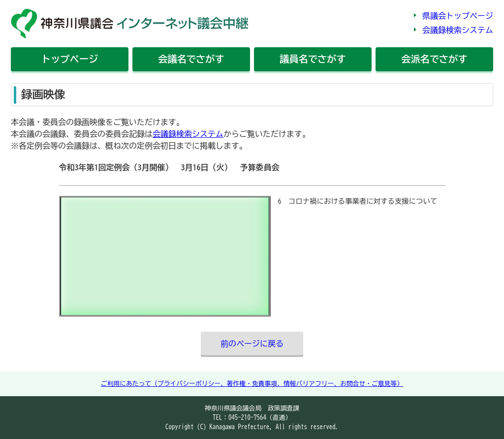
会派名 (434, 59)
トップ (70, 59)
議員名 (313, 59)
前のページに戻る (252, 344)
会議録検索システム (458, 30)
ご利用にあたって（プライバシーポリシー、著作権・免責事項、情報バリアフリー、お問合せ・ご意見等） (252, 384)
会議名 (191, 59)
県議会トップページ (458, 16)
